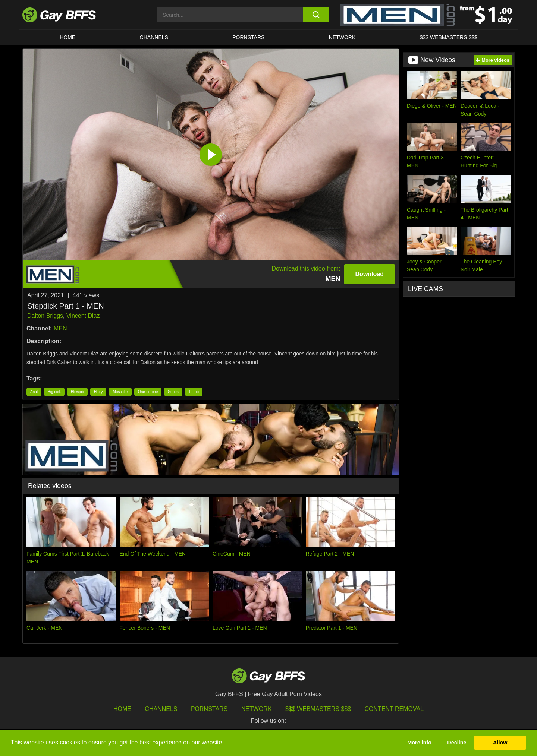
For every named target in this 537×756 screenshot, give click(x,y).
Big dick (54, 392)
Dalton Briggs (45, 316)
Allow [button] (500, 743)
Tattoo (194, 392)
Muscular (120, 392)
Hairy (98, 392)
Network (342, 37)
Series (173, 392)
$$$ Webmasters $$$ (449, 37)
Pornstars (209, 709)
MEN (60, 328)
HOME (67, 37)
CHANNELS (154, 37)
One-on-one (148, 392)
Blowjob (77, 392)
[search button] (316, 15)
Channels (161, 709)
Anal (34, 392)
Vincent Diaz (83, 316)
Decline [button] (457, 743)
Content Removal (394, 709)
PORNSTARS (248, 37)
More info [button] (419, 743)
